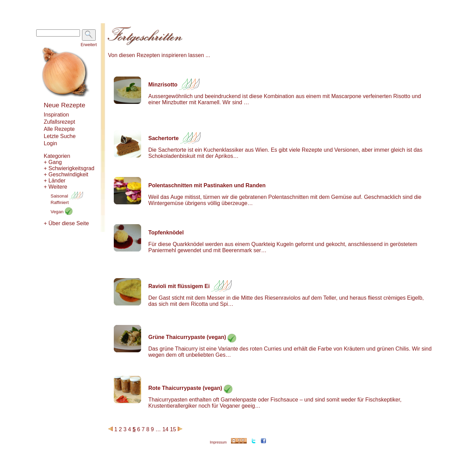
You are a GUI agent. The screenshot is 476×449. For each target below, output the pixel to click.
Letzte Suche (60, 136)
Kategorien (57, 156)
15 (173, 429)
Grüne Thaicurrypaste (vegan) (187, 337)
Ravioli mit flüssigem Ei (179, 286)
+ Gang (53, 162)
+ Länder (55, 181)
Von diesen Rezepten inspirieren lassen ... (159, 55)
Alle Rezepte (59, 129)
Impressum (218, 442)
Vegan (62, 212)
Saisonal (67, 196)
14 (165, 429)
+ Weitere (56, 187)
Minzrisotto (163, 85)
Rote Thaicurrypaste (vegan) (185, 388)
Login (50, 143)
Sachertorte (164, 138)
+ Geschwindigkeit (66, 174)
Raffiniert (60, 202)
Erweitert (89, 45)
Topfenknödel (166, 233)
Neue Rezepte (64, 105)
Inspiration (56, 115)
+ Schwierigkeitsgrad (69, 168)
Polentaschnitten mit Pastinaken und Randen (207, 185)
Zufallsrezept (59, 122)
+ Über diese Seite (66, 223)
